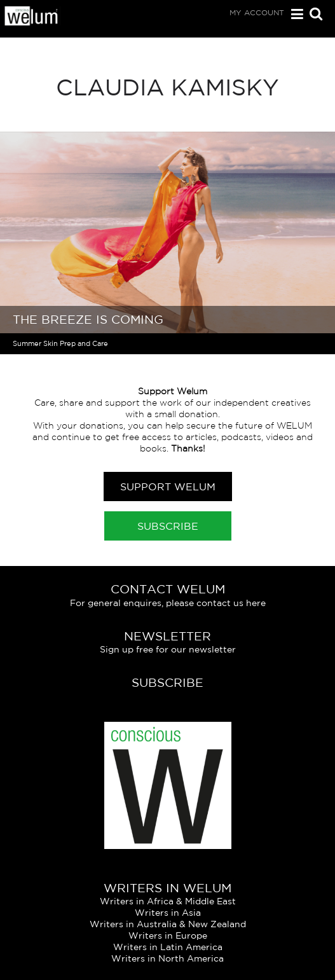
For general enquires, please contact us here (168, 603)
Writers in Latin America (168, 947)
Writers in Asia (168, 913)
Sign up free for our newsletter (168, 649)
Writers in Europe (168, 935)
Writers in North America (167, 958)
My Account (257, 12)
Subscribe (168, 526)
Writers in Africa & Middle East (168, 901)
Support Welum (168, 487)
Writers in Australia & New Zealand (168, 924)
